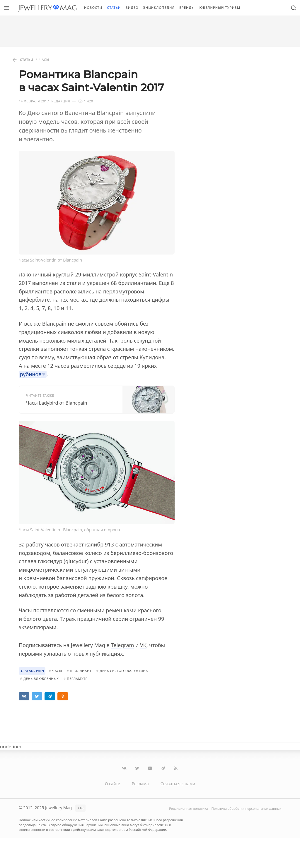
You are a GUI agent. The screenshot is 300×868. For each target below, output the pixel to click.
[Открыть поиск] (294, 8)
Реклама (140, 784)
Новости (93, 7)
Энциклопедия (159, 7)
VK (143, 645)
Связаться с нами (178, 784)
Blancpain (54, 324)
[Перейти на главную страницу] (47, 8)
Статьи (114, 7)
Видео (132, 7)
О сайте (112, 784)
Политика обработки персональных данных (246, 808)
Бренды (187, 7)
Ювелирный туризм (220, 7)
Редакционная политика (188, 808)
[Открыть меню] (6, 8)
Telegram (123, 645)
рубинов (31, 374)
